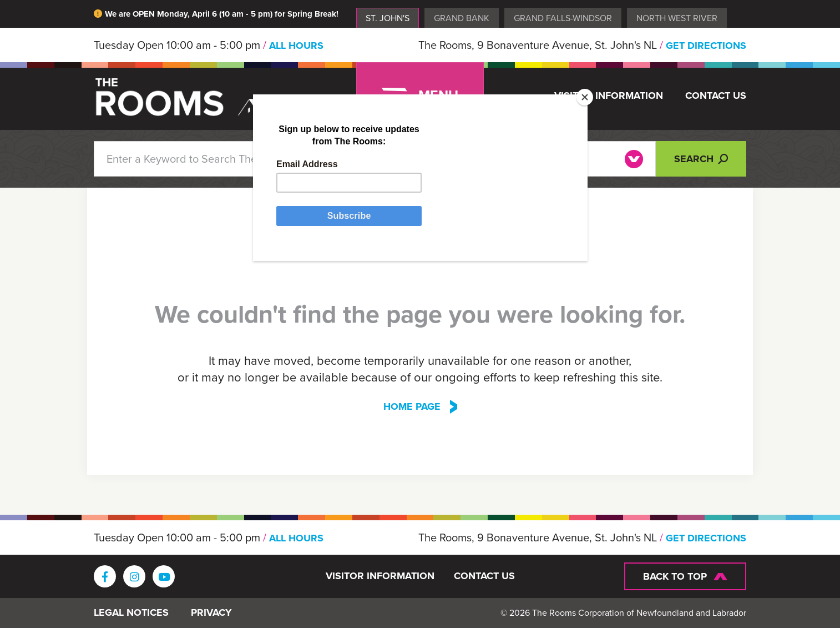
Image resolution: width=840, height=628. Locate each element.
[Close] (585, 97)
